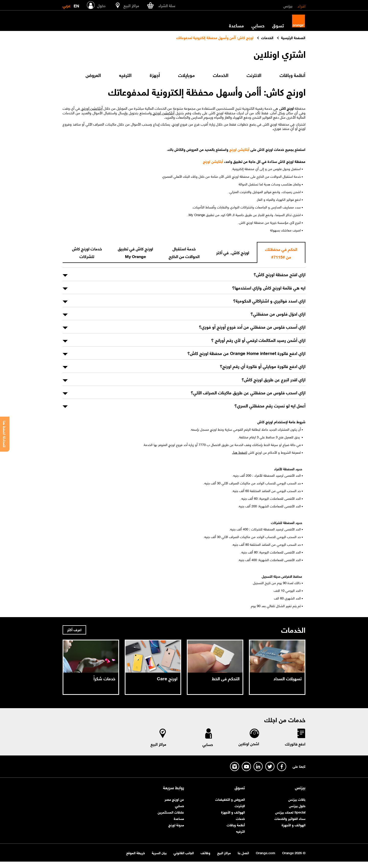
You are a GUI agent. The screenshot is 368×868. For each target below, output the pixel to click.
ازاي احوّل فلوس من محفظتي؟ (278, 314)
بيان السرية (159, 853)
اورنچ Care (167, 678)
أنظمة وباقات (292, 75)
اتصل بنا (243, 853)
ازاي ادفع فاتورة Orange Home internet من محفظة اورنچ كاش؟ (246, 353)
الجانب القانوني (184, 853)
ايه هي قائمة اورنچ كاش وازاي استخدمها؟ (269, 287)
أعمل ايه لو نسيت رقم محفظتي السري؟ (270, 405)
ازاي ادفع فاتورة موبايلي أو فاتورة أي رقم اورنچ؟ (263, 366)
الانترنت (254, 75)
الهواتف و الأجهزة (294, 825)
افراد (301, 6)
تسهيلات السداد (287, 678)
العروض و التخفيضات (230, 799)
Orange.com (266, 853)
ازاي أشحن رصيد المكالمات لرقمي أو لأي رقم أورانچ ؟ (258, 340)
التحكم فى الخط (226, 678)
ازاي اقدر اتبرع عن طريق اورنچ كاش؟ (273, 379)
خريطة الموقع (136, 853)
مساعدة (236, 25)
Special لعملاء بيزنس (290, 812)
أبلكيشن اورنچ (91, 108)
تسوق (278, 25)
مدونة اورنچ (176, 825)
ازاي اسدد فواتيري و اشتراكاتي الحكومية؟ (269, 301)
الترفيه (125, 75)
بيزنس (288, 6)
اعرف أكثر (74, 629)
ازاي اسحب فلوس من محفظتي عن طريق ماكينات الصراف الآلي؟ (248, 392)
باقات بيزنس (297, 799)
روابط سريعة (174, 787)
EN (76, 5)
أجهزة (155, 75)
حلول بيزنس (297, 805)
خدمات (240, 818)
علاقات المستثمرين (171, 812)
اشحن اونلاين (249, 743)
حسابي (258, 25)
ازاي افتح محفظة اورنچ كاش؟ (279, 274)
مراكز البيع (158, 744)
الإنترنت (240, 805)
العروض (93, 75)
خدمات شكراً (104, 678)
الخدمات (221, 75)
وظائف (205, 853)
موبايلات (186, 75)
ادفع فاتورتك (295, 744)
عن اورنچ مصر (174, 799)
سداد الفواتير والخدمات (290, 818)
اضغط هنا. (240, 452)
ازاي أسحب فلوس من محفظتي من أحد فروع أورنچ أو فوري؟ (252, 327)
